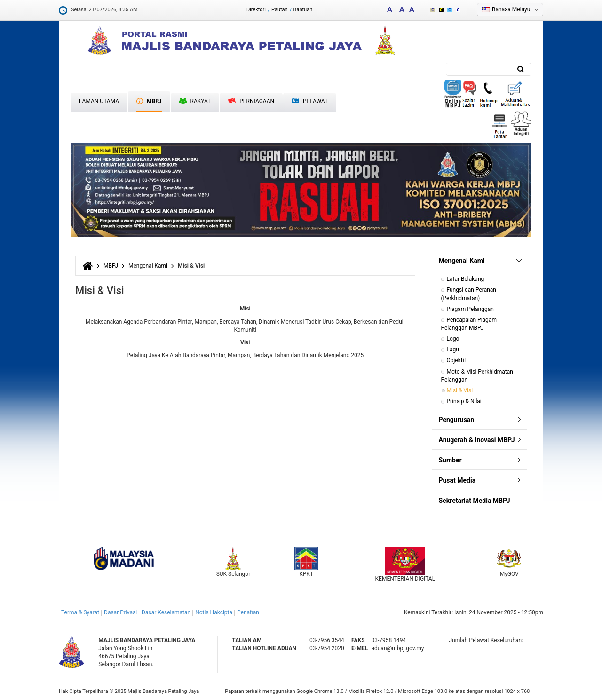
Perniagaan (251, 101)
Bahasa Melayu (511, 9)
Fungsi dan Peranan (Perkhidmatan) (469, 294)
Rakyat (195, 101)
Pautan (280, 10)
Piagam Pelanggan (470, 309)
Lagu (453, 350)
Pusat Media (457, 480)
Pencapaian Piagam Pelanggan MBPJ (470, 324)
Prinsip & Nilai (464, 401)
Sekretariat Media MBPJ (475, 501)
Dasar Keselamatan (166, 612)
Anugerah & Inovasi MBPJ (477, 440)
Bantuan (303, 10)
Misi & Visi (460, 390)
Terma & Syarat (80, 612)
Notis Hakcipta (214, 612)
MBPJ (149, 101)
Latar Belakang (466, 279)
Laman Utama (99, 101)
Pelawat (310, 101)
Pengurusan (457, 420)
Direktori (256, 10)
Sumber (450, 460)
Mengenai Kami (148, 266)
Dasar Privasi (120, 612)
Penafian (248, 612)
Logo (453, 339)
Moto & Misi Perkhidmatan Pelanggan (478, 376)
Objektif (456, 360)
